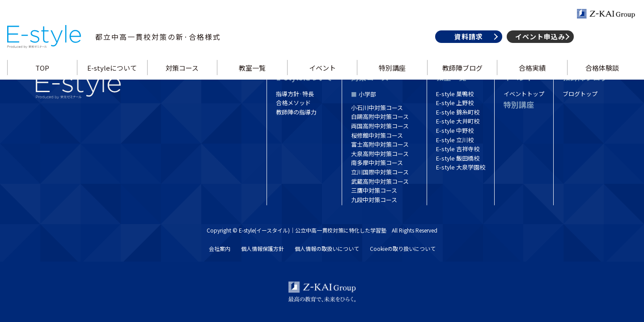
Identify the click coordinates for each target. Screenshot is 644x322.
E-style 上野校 (455, 103)
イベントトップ (524, 94)
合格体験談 (600, 78)
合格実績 (530, 78)
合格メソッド (293, 103)
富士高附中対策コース (380, 144)
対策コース (183, 78)
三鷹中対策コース (374, 190)
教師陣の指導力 (296, 112)
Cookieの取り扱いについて (403, 248)
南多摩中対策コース (377, 163)
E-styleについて (114, 78)
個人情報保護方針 (263, 248)
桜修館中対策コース (377, 135)
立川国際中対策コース (380, 172)
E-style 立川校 (455, 140)
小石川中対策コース (377, 108)
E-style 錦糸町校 (458, 112)
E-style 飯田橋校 (458, 158)
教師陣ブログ (461, 78)
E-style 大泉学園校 (461, 167)
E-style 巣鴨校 (455, 94)
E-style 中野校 (455, 130)
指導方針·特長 (295, 94)
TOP (44, 78)
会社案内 (220, 248)
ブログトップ (580, 94)
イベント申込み (537, 46)
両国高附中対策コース (380, 126)
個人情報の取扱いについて (327, 248)
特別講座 (392, 78)
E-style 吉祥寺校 (458, 149)
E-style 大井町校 (458, 121)
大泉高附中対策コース (380, 154)
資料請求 (466, 46)
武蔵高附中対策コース (380, 181)
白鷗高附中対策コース (380, 117)
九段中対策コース (374, 200)
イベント (322, 78)
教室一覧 (253, 78)
